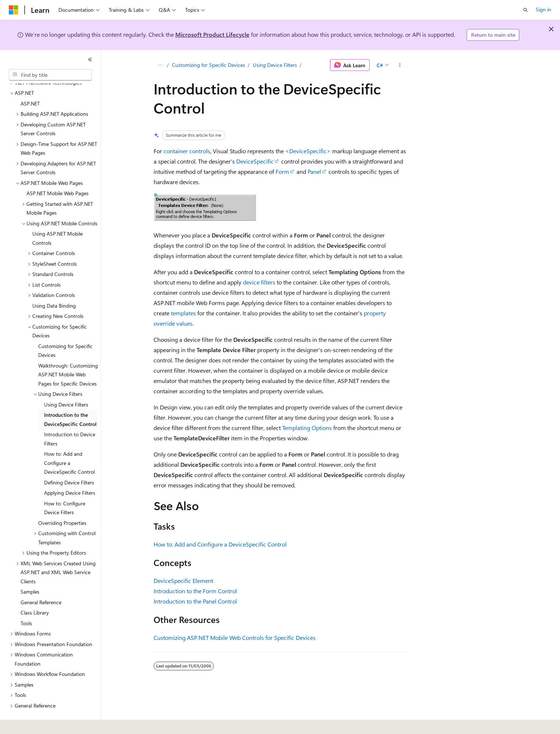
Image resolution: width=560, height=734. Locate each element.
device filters (259, 282)
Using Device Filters (275, 65)
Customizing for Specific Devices (209, 65)
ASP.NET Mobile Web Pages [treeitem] (58, 173)
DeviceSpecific (255, 161)
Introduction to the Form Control (195, 591)
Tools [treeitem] (26, 603)
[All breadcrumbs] (160, 65)
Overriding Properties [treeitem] (62, 503)
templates (183, 313)
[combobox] (50, 75)
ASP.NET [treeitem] (30, 83)
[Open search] (525, 10)
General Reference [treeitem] (41, 582)
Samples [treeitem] (30, 571)
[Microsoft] (14, 10)
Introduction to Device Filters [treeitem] (70, 419)
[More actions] (400, 65)
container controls (187, 151)
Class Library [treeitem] (35, 592)
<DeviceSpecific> (308, 151)
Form (282, 171)
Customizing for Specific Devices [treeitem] (65, 330)
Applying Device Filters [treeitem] (70, 472)
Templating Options (307, 428)
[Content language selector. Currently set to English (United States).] (42, 723)
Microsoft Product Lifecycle (212, 34)
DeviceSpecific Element (183, 581)
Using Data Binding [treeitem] (54, 285)
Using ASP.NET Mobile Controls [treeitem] (58, 218)
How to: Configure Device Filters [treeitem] (65, 488)
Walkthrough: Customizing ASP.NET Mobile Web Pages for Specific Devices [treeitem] (68, 354)
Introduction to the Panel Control (195, 601)
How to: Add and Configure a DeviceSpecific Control (220, 544)
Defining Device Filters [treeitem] (69, 462)
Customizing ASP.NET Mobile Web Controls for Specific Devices (235, 638)
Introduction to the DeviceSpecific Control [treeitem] (70, 399)
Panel (314, 171)
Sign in (543, 9)
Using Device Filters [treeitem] (66, 384)
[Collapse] (90, 60)
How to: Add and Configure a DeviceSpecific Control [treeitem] (69, 443)
